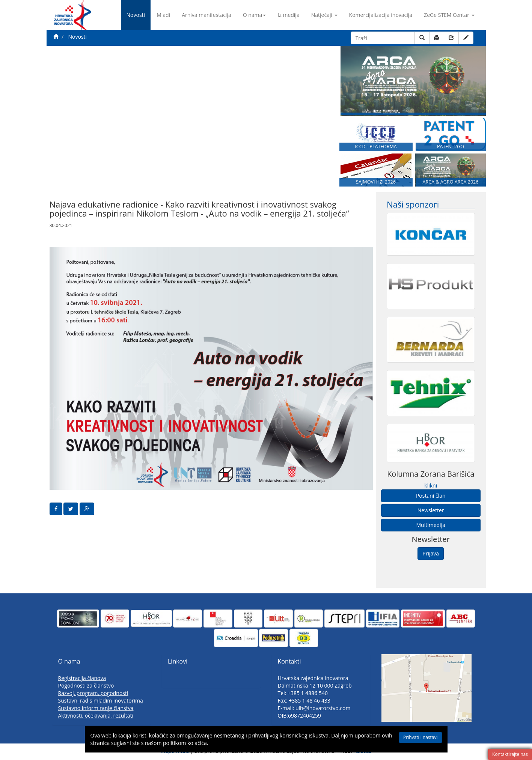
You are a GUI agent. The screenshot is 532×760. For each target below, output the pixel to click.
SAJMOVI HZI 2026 (376, 182)
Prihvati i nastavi (420, 737)
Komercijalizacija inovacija (381, 15)
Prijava (431, 553)
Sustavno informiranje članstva (96, 708)
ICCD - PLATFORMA (376, 147)
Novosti (136, 15)
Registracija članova (82, 678)
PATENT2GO (451, 147)
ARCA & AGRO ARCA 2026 (450, 182)
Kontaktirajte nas (510, 754)
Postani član (431, 496)
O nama (255, 15)
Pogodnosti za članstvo (86, 686)
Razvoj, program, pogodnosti (93, 693)
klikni (431, 485)
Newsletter (431, 510)
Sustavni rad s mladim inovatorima (101, 701)
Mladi (163, 15)
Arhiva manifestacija (206, 15)
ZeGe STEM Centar (449, 15)
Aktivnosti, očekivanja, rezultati (96, 716)
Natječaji (324, 15)
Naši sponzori (413, 204)
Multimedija (431, 525)
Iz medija (288, 15)
